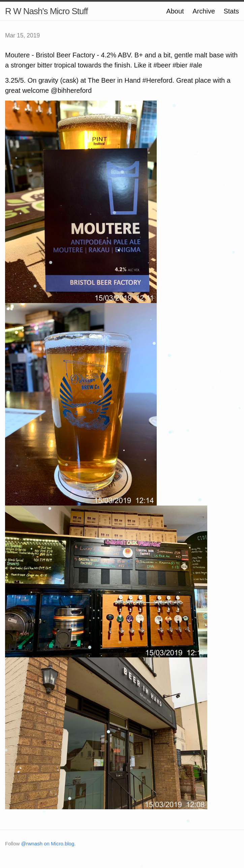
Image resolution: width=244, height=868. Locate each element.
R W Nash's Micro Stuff (46, 11)
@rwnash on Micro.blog (48, 844)
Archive (204, 11)
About (175, 11)
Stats (231, 11)
